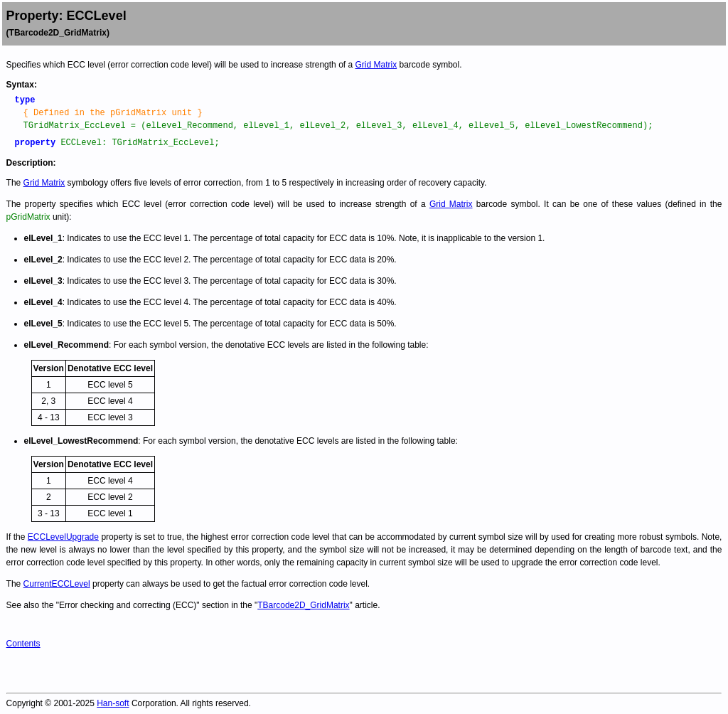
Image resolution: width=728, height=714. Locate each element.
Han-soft (113, 703)
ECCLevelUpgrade (63, 537)
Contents (23, 644)
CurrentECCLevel (57, 584)
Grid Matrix (376, 65)
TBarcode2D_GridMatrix (303, 605)
